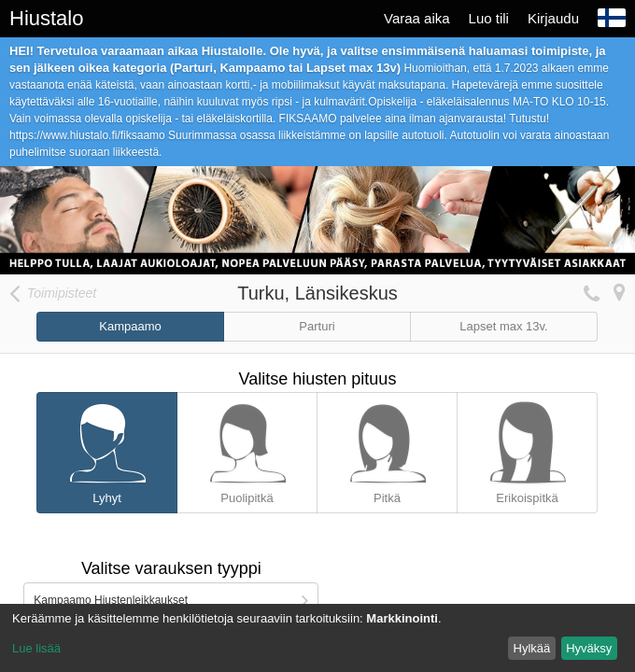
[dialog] (317, 638)
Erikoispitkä (527, 449)
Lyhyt (107, 449)
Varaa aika (417, 18)
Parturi (317, 326)
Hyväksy (589, 648)
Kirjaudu (553, 18)
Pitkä (387, 449)
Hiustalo (46, 18)
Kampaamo (130, 326)
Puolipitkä (247, 449)
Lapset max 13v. (503, 326)
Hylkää (532, 648)
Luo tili (489, 18)
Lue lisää (36, 648)
